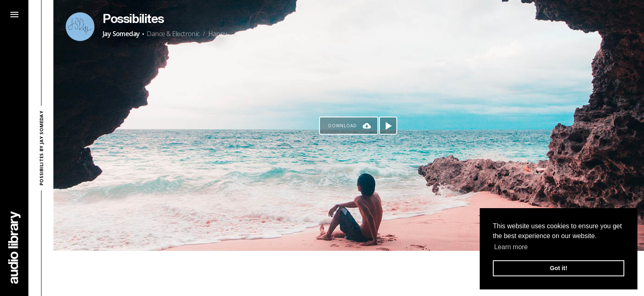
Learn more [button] (511, 247)
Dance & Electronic (173, 34)
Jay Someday (121, 34)
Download (343, 126)
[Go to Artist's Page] (80, 27)
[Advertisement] (349, 273)
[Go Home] (14, 247)
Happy (218, 34)
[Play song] (388, 126)
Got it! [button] (559, 268)
